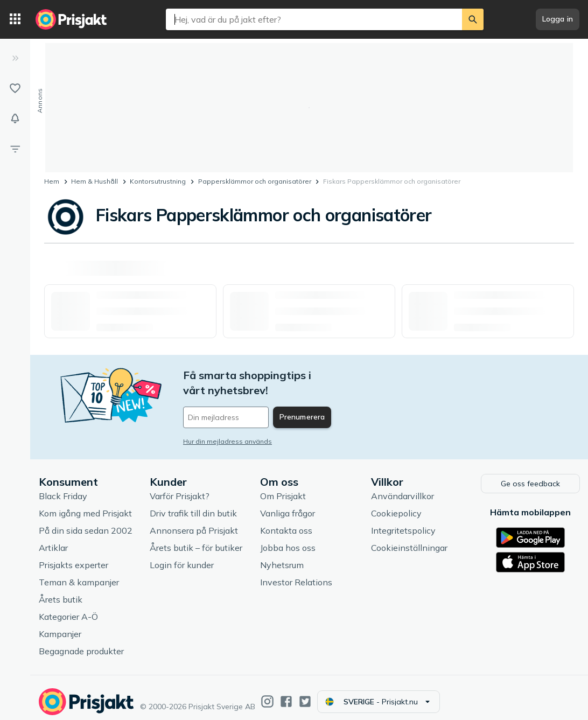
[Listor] (15, 88)
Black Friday (63, 487)
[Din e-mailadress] (254, 402)
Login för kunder (182, 556)
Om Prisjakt (283, 487)
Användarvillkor (402, 487)
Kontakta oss (286, 522)
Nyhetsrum (282, 556)
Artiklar (53, 539)
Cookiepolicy (396, 505)
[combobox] (314, 19)
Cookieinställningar (409, 539)
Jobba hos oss (288, 539)
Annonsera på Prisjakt (194, 522)
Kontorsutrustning (158, 181)
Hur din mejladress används (227, 426)
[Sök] (473, 19)
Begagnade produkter (81, 642)
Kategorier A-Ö (68, 608)
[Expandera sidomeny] (15, 58)
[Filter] (15, 149)
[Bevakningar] (15, 118)
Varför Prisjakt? (180, 487)
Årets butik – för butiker (196, 539)
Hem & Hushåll (94, 181)
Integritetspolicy (403, 522)
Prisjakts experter (73, 556)
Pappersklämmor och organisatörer (255, 181)
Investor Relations (296, 574)
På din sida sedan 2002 (86, 522)
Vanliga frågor (288, 505)
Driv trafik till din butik (193, 505)
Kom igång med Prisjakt (85, 505)
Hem (52, 181)
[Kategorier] (15, 19)
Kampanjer (60, 625)
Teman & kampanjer (79, 574)
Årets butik (61, 591)
